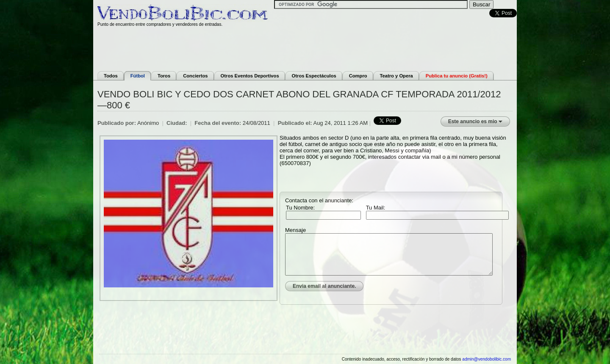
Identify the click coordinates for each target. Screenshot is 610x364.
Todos (111, 76)
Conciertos (195, 76)
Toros (164, 76)
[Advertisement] (305, 48)
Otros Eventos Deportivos (250, 76)
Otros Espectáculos (314, 76)
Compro (358, 76)
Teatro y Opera (396, 76)
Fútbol (138, 76)
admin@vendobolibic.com (487, 359)
